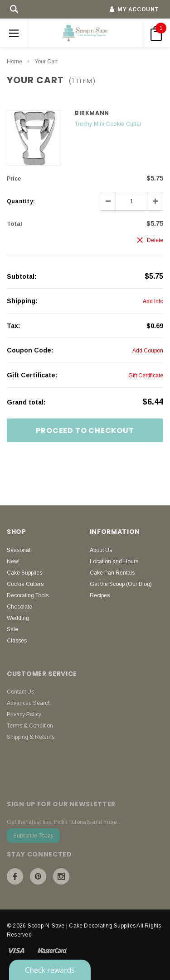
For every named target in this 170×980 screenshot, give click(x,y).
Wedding (18, 618)
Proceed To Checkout (85, 431)
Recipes (100, 595)
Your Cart (46, 62)
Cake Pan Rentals (112, 573)
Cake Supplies (24, 573)
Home (15, 62)
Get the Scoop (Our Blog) (121, 584)
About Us (101, 550)
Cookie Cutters (25, 584)
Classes (17, 641)
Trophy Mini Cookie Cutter (108, 124)
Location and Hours (114, 561)
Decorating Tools (28, 595)
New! (13, 561)
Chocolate (19, 607)
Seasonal (19, 550)
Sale (12, 629)
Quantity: (21, 201)
